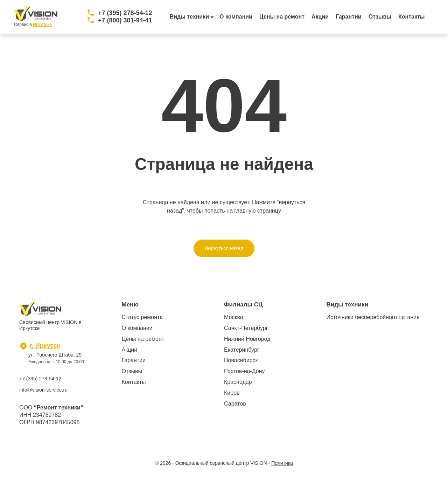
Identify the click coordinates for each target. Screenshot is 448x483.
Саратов (235, 404)
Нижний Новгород (247, 339)
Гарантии (349, 17)
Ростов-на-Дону (244, 371)
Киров (232, 393)
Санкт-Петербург (246, 328)
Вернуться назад (224, 248)
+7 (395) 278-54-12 (125, 13)
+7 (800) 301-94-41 (125, 20)
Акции (320, 17)
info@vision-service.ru (43, 390)
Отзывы (380, 17)
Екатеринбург (242, 350)
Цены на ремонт (282, 17)
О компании (236, 17)
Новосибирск (241, 360)
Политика (282, 463)
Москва (234, 317)
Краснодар (238, 382)
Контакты (411, 17)
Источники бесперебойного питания (373, 317)
